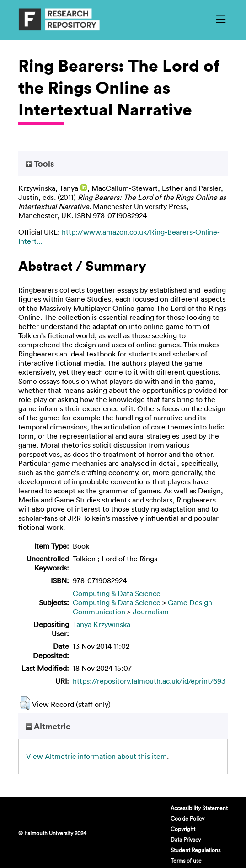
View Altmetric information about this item (96, 756)
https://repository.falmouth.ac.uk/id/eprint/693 (149, 681)
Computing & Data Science (117, 593)
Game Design (190, 602)
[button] (25, 703)
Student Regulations (195, 850)
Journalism (151, 612)
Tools (40, 163)
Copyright (183, 829)
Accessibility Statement (199, 808)
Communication (99, 612)
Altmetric (48, 726)
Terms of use (186, 860)
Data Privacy (186, 839)
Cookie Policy (187, 818)
